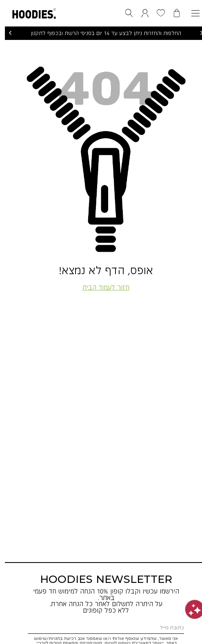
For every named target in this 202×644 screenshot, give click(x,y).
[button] (29, 12)
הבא (197, 33)
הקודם (5, 33)
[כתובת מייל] (101, 628)
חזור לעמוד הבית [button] (101, 287)
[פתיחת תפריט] (191, 13)
